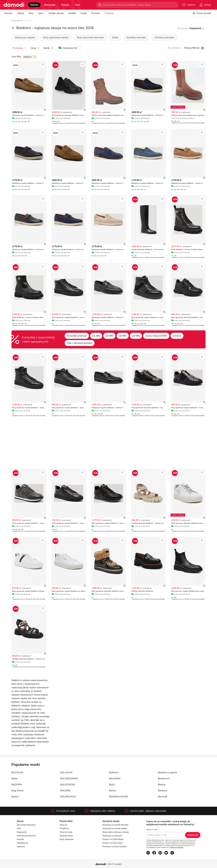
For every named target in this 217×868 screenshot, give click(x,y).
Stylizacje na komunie (112, 836)
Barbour (163, 790)
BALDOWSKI (68, 784)
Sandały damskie (136, 37)
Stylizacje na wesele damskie (115, 825)
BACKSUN (17, 772)
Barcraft (163, 796)
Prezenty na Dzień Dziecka (115, 846)
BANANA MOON (119, 796)
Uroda (84, 13)
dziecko (65, 5)
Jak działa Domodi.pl (26, 825)
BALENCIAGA (68, 796)
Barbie (162, 784)
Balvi (112, 784)
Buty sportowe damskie (90, 37)
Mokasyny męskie (25, 37)
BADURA (17, 784)
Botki (115, 37)
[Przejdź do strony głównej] (14, 5)
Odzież (21, 13)
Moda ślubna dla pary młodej (115, 832)
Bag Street (18, 790)
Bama (112, 790)
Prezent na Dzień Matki (113, 839)
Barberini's (164, 778)
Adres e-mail (152, 830)
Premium (96, 13)
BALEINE (65, 790)
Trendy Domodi (202, 13)
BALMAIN (115, 778)
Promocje (109, 13)
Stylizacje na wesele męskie (115, 828)
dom (78, 5)
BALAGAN (66, 772)
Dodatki (72, 13)
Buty (31, 13)
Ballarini (114, 772)
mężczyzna (50, 5)
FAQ (19, 828)
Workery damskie (164, 37)
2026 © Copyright (114, 864)
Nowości (8, 13)
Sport (41, 13)
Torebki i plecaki (56, 13)
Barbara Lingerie (167, 772)
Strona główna (17, 20)
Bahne (15, 796)
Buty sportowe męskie (56, 37)
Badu (14, 778)
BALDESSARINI (69, 778)
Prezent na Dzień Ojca (112, 843)
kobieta (34, 5)
